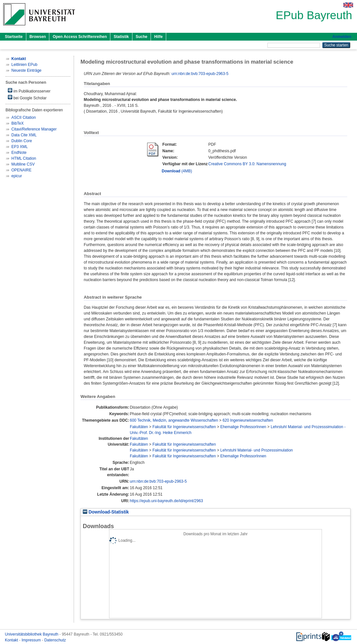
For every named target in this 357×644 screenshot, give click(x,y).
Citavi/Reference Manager (34, 129)
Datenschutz (55, 640)
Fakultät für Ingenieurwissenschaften (184, 427)
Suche (142, 37)
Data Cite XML (24, 135)
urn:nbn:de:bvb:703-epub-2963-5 (200, 74)
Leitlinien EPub (24, 65)
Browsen (38, 37)
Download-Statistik (106, 512)
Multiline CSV (23, 164)
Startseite (14, 37)
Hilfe (158, 37)
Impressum (32, 640)
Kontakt (12, 640)
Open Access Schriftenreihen (80, 37)
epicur (17, 176)
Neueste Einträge (26, 70)
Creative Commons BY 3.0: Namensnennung (247, 164)
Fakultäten (139, 427)
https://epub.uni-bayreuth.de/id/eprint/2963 (166, 501)
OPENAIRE (21, 170)
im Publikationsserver (29, 91)
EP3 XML (20, 147)
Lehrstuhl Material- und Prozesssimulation (257, 450)
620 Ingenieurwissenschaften (248, 420)
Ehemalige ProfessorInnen (243, 427)
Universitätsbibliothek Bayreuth (32, 634)
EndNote (19, 153)
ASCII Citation (24, 118)
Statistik (121, 37)
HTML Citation (24, 158)
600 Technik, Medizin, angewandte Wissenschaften (174, 420)
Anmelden (342, 37)
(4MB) (177, 171)
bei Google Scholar (27, 98)
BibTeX (18, 123)
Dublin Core (22, 141)
